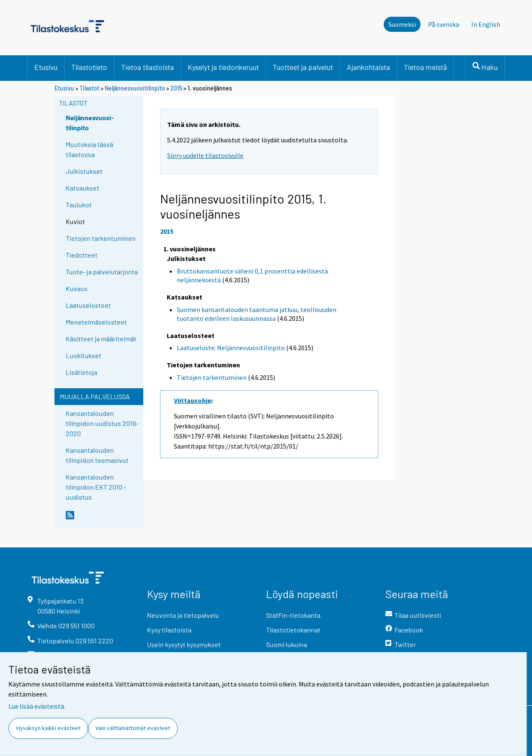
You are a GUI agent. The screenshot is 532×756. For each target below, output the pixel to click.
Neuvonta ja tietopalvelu (183, 615)
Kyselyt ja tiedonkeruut (223, 67)
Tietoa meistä (425, 67)
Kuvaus (77, 288)
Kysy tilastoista (169, 630)
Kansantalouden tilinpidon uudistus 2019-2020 (102, 423)
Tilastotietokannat (293, 630)
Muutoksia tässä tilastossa (89, 149)
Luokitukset (84, 355)
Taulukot (79, 205)
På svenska (444, 24)
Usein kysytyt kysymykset (184, 644)
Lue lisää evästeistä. (37, 706)
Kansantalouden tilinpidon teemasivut (97, 455)
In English (486, 24)
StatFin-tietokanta (293, 615)
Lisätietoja (81, 372)
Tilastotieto (89, 67)
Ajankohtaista (368, 67)
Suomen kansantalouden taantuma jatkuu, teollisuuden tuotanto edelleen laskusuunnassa (257, 314)
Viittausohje (192, 400)
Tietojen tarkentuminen (101, 238)
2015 (176, 88)
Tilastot (89, 88)
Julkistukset (84, 171)
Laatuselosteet (88, 305)
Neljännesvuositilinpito (135, 88)
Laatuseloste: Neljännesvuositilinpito (231, 348)
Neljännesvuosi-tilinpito (90, 123)
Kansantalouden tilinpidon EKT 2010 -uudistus (96, 487)
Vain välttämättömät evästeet (133, 728)
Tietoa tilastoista (147, 67)
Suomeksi (402, 24)
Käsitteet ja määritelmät (101, 339)
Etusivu (46, 67)
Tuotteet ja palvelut (303, 67)
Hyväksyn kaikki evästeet (48, 728)
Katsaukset (83, 188)
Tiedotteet (82, 255)
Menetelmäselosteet (96, 322)
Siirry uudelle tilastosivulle (205, 155)
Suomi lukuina (287, 644)
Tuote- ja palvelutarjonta (102, 272)
